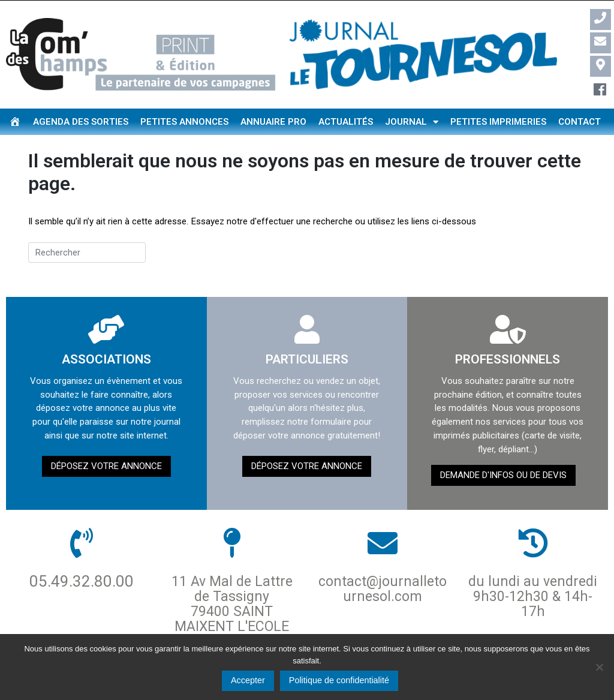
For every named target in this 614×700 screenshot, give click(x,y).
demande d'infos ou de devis (503, 475)
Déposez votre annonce (106, 466)
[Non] (599, 667)
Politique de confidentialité (339, 680)
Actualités (346, 122)
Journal (412, 122)
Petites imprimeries (498, 122)
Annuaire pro (273, 122)
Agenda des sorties (81, 122)
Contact (580, 122)
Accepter (248, 680)
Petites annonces (184, 122)
